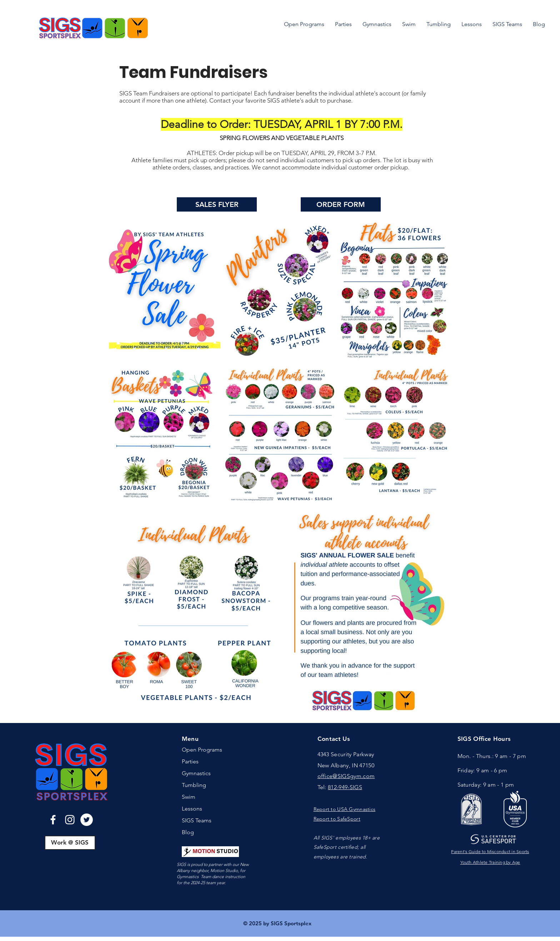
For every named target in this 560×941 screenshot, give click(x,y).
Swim (189, 797)
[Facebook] (53, 820)
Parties (190, 761)
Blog (188, 832)
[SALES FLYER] (217, 204)
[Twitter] (87, 820)
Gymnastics (196, 773)
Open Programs (202, 750)
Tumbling (194, 785)
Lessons (192, 809)
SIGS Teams (197, 820)
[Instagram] (70, 820)
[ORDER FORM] (341, 204)
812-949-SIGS (345, 787)
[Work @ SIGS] (70, 843)
